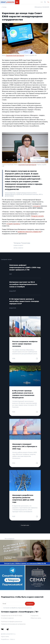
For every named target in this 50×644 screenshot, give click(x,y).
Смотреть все (25, 525)
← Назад (4, 7)
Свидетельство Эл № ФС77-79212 (12, 616)
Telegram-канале (37, 216)
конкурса (36, 206)
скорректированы (13, 224)
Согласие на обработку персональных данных (17, 608)
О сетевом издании (7, 618)
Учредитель (34, 616)
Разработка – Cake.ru (8, 639)
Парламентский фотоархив (15, 55)
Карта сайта (5, 636)
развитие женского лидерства (29, 231)
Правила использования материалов (13, 624)
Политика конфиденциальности (12, 621)
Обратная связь (36, 618)
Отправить (30, 604)
